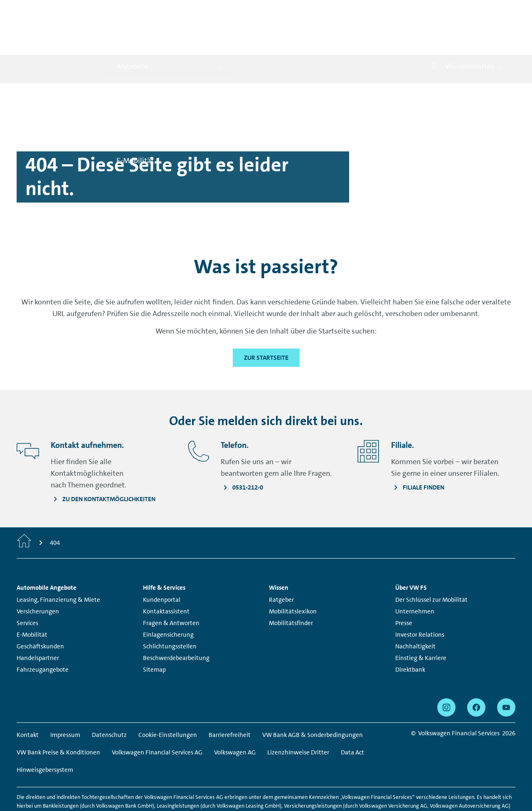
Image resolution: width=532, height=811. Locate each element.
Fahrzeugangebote (43, 633)
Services (27, 586)
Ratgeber (281, 563)
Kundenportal (162, 563)
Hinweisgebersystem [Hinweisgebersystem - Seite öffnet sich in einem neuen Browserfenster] (45, 733)
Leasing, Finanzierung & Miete (58, 563)
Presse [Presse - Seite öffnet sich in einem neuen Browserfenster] (404, 586)
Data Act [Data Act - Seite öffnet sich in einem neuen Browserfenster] (352, 716)
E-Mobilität (32, 598)
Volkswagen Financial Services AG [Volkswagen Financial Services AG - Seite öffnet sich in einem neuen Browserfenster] (157, 716)
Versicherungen (38, 575)
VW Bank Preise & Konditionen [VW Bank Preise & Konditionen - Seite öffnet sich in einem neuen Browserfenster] (58, 716)
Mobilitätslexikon (293, 575)
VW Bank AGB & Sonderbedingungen (313, 698)
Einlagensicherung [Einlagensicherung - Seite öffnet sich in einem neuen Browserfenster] (168, 598)
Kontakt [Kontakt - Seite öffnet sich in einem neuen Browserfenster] (28, 698)
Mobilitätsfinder (291, 586)
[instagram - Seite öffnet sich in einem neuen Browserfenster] (446, 671)
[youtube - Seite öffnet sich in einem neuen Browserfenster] (506, 671)
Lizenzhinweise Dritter (298, 716)
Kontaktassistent (166, 575)
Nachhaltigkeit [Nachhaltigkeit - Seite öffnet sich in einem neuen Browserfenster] (415, 610)
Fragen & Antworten (171, 586)
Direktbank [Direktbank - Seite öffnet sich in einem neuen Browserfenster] (410, 633)
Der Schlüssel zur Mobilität (431, 563)
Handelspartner (38, 621)
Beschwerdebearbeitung (176, 621)
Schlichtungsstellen (170, 610)
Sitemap (154, 633)
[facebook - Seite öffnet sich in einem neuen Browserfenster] (476, 671)
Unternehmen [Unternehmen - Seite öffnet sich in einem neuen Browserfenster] (415, 575)
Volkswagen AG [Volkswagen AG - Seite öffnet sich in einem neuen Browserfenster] (235, 716)
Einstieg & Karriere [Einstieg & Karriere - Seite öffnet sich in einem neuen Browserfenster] (421, 621)
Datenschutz (109, 698)
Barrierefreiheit (230, 698)
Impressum (65, 698)
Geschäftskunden (40, 610)
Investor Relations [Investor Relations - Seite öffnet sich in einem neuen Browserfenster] (420, 598)
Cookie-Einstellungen (168, 698)
